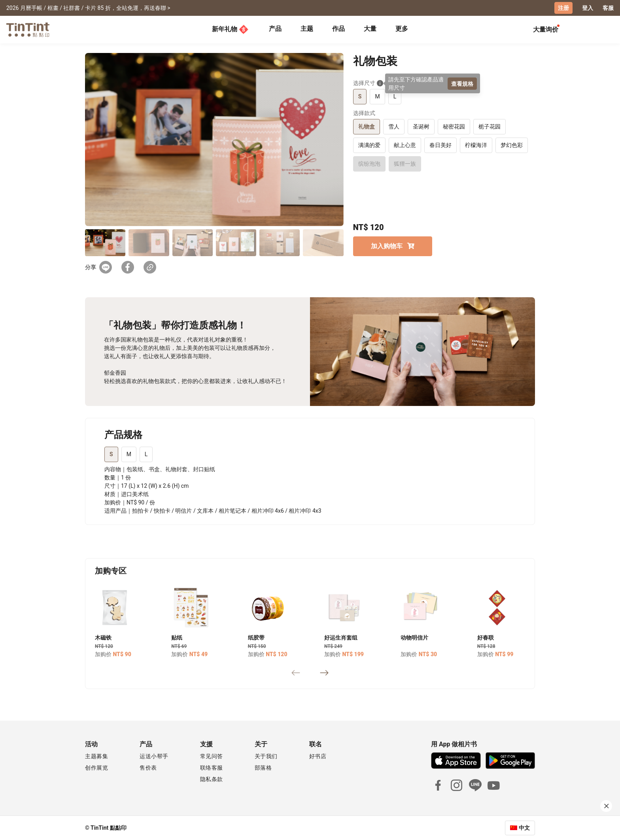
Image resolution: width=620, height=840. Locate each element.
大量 (370, 29)
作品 (338, 29)
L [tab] (146, 454)
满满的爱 (369, 145)
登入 (588, 8)
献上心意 (405, 145)
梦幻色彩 (512, 145)
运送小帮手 (154, 756)
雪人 (394, 126)
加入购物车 (393, 246)
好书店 (318, 756)
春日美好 (440, 145)
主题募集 (96, 756)
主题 (307, 29)
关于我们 (266, 756)
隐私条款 (212, 779)
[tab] (275, 30)
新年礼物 (230, 29)
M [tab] (129, 454)
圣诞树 (421, 126)
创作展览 (96, 768)
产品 (275, 29)
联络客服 (212, 768)
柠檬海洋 (476, 145)
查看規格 (462, 84)
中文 (524, 828)
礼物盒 (367, 126)
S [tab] (111, 454)
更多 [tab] (402, 29)
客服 (608, 8)
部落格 (263, 768)
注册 (563, 8)
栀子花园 (490, 126)
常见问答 (212, 756)
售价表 (148, 768)
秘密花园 (454, 126)
